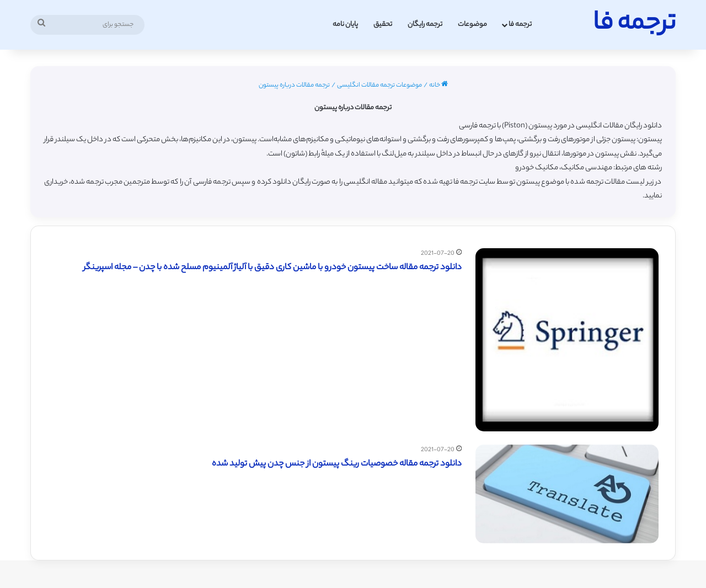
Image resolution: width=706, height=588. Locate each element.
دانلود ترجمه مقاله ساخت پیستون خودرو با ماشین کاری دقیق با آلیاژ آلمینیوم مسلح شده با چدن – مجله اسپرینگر (272, 268)
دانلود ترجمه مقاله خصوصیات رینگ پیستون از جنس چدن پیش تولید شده (337, 464)
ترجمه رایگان (425, 25)
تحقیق (383, 25)
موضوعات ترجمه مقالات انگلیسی (379, 85)
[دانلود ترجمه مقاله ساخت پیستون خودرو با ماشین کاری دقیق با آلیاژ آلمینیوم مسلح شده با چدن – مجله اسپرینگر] (567, 340)
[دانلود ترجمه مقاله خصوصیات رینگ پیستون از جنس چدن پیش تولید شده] (567, 494)
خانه (438, 85)
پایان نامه (345, 25)
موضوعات (472, 25)
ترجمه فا (520, 25)
